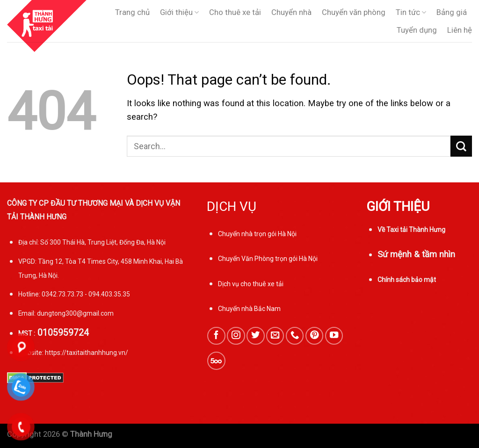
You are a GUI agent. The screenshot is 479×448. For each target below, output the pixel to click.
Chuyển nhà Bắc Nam (249, 309)
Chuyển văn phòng (354, 12)
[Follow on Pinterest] (314, 336)
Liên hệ (460, 30)
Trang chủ (132, 12)
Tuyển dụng (417, 30)
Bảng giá (452, 12)
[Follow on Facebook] (216, 336)
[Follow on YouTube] (334, 336)
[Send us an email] (275, 336)
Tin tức (411, 13)
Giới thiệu (179, 13)
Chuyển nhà (291, 12)
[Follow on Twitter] (255, 336)
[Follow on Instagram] (236, 336)
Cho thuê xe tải (235, 12)
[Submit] (461, 146)
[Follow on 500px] (216, 361)
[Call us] (295, 336)
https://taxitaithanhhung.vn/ (87, 353)
